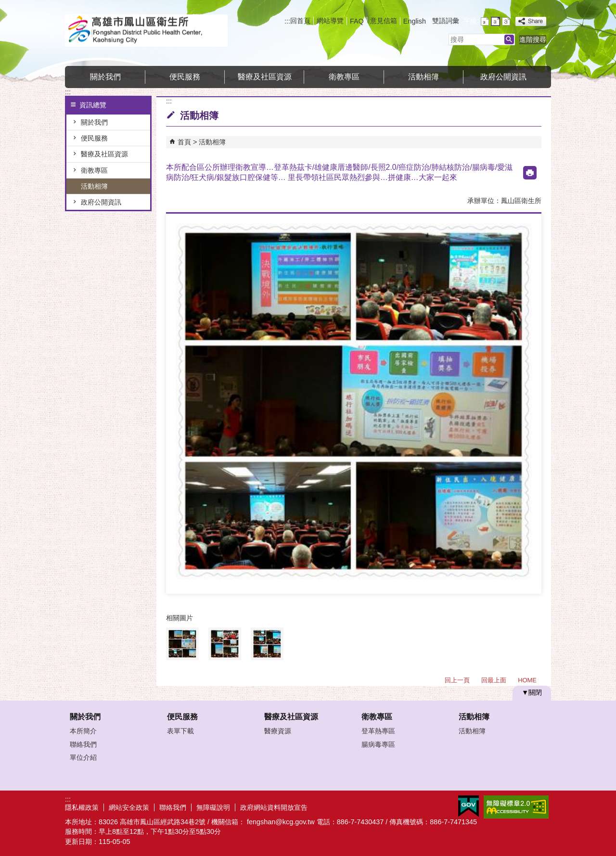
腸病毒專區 (378, 744)
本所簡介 (83, 731)
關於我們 (105, 77)
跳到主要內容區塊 (5, 5)
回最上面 (494, 680)
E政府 (468, 806)
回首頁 (300, 21)
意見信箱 (384, 21)
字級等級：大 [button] (506, 21)
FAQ (357, 21)
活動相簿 (423, 77)
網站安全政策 (129, 807)
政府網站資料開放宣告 (274, 807)
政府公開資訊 (503, 77)
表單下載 (180, 731)
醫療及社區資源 (265, 77)
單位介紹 (83, 757)
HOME (527, 680)
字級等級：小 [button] (485, 21)
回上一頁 (457, 680)
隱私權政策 (82, 807)
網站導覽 (330, 21)
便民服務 (185, 77)
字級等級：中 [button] (495, 21)
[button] (509, 39)
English (415, 21)
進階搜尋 (533, 39)
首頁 (184, 142)
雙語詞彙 (446, 21)
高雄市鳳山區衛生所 (146, 31)
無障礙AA (516, 807)
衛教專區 (344, 77)
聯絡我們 (83, 744)
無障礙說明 (213, 807)
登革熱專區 (378, 731)
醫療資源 (278, 731)
